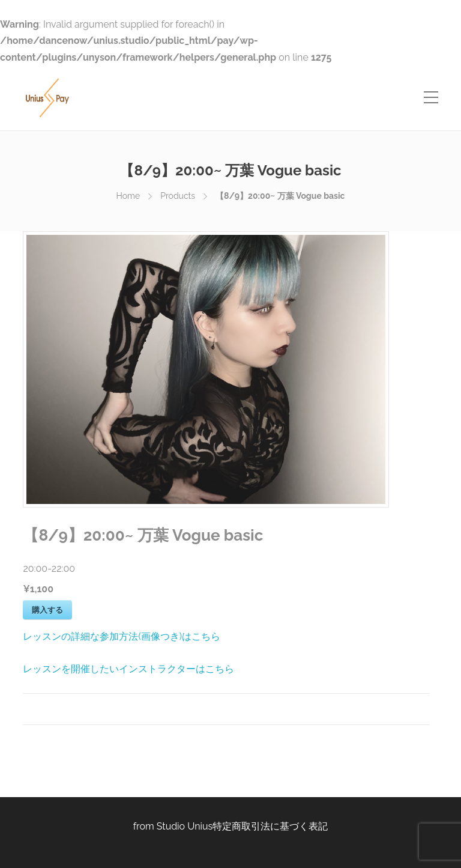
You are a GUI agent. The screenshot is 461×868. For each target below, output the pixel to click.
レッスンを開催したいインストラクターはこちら (128, 669)
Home (128, 196)
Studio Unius (185, 826)
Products (178, 196)
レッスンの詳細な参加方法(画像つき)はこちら (122, 636)
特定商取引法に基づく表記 (270, 826)
